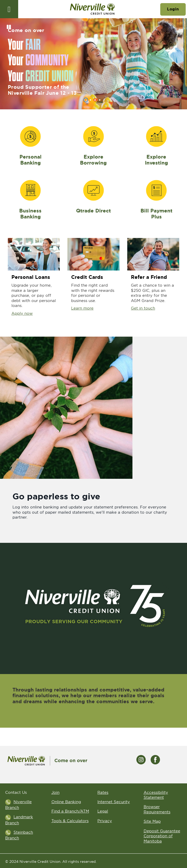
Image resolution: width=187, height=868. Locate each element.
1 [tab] (86, 100)
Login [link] (173, 9)
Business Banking (30, 214)
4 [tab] (101, 100)
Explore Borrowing (93, 160)
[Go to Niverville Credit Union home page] (92, 9)
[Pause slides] (9, 27)
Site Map (152, 821)
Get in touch (143, 308)
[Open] (9, 9)
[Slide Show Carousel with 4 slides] (94, 64)
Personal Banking (31, 160)
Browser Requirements (157, 809)
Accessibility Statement (156, 795)
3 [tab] (96, 100)
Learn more (82, 308)
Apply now (22, 313)
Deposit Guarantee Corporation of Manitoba (162, 836)
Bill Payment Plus (156, 214)
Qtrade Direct (94, 211)
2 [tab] (91, 100)
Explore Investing (156, 160)
